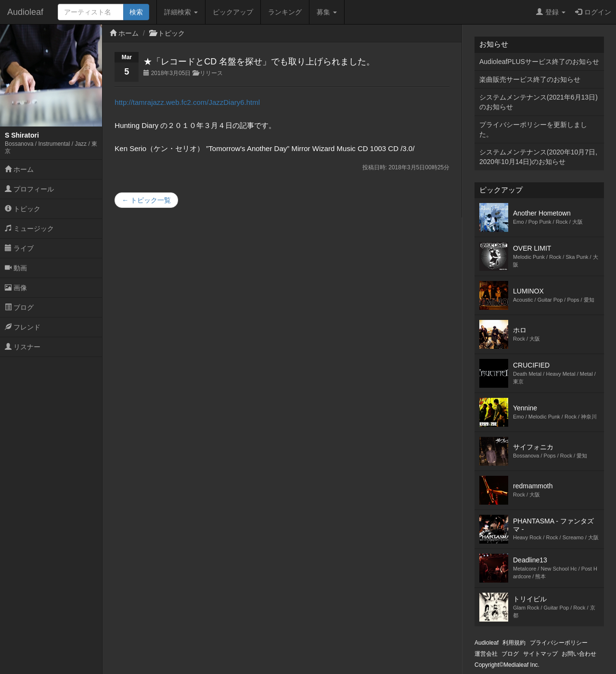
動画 (16, 268)
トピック (23, 209)
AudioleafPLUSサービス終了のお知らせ (539, 62)
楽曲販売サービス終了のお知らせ (530, 79)
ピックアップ (233, 12)
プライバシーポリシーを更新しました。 (533, 129)
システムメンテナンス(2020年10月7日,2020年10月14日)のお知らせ (538, 157)
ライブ (19, 248)
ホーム (19, 169)
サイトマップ (540, 654)
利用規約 (514, 643)
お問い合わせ (579, 654)
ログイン (593, 12)
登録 (551, 12)
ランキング (285, 12)
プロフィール (29, 189)
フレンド (23, 327)
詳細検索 (181, 12)
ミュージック (29, 229)
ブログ (19, 307)
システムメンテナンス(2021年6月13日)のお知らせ (539, 102)
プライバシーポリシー (559, 643)
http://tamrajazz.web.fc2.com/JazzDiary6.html (187, 102)
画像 (16, 288)
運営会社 (486, 654)
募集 (327, 12)
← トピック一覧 (146, 200)
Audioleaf (25, 12)
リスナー (23, 347)
